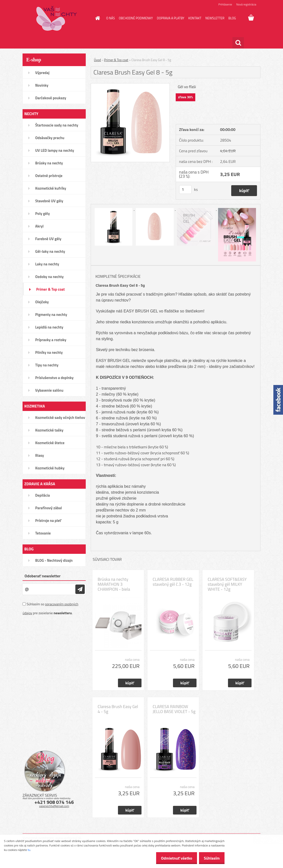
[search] (238, 43)
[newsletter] (80, 589)
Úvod (97, 60)
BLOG (232, 18)
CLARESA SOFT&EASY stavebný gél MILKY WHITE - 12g (227, 584)
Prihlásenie (225, 4)
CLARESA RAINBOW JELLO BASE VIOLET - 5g (174, 709)
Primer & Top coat (116, 60)
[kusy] (185, 190)
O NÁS (111, 18)
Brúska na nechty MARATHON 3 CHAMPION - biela (114, 584)
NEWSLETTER (215, 18)
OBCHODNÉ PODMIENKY (136, 18)
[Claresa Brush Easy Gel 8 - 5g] (130, 85)
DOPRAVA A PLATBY (171, 18)
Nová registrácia (246, 4)
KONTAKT (195, 18)
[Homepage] (97, 18)
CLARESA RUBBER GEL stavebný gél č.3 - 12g (173, 582)
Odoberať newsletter (42, 576)
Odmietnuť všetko (172, 858)
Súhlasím (210, 858)
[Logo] (57, 18)
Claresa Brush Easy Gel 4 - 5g (118, 709)
